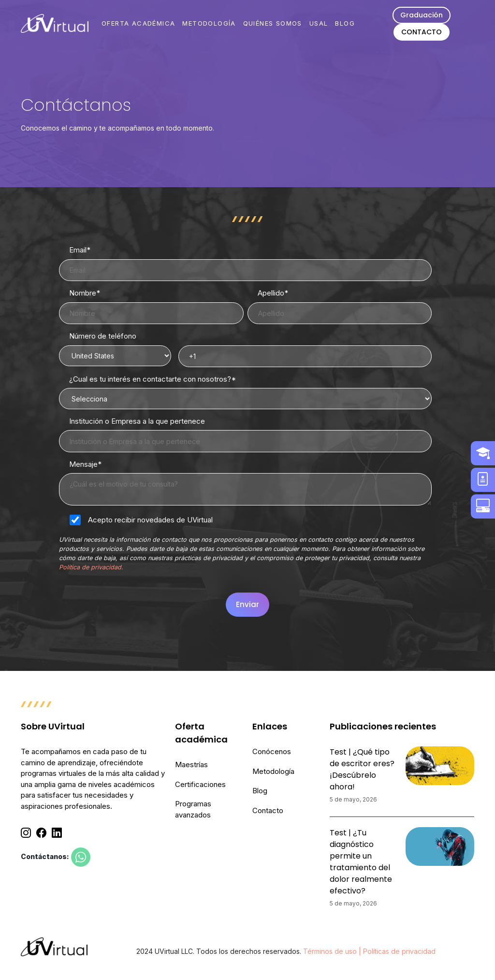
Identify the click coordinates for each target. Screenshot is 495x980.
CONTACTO (422, 32)
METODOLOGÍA (209, 23)
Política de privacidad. (91, 567)
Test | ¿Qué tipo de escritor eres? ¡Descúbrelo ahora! (362, 769)
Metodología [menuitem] (273, 771)
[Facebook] (41, 833)
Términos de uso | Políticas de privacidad (369, 951)
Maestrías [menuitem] (191, 765)
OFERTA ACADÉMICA (138, 23)
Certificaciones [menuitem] (200, 784)
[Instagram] (26, 833)
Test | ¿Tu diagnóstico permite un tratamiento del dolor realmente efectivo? (361, 862)
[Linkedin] (57, 833)
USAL (319, 23)
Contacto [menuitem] (268, 810)
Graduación (422, 15)
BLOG (345, 23)
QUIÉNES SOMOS (273, 23)
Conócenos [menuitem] (272, 751)
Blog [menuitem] (260, 791)
